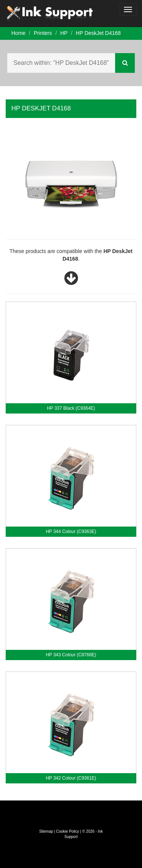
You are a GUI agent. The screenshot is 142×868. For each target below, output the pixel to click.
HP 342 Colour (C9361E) (71, 778)
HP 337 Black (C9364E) (71, 408)
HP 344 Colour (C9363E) (71, 531)
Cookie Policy (68, 831)
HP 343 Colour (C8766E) (71, 655)
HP (64, 33)
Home (18, 33)
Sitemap (46, 831)
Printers (43, 33)
